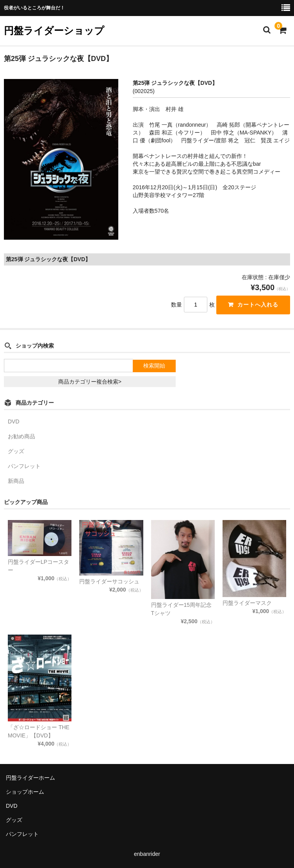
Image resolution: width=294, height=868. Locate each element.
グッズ (16, 451)
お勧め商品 (21, 436)
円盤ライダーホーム (30, 778)
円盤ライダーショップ (54, 30)
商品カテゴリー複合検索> (90, 382)
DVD (14, 421)
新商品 (16, 481)
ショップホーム (25, 792)
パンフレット (24, 466)
